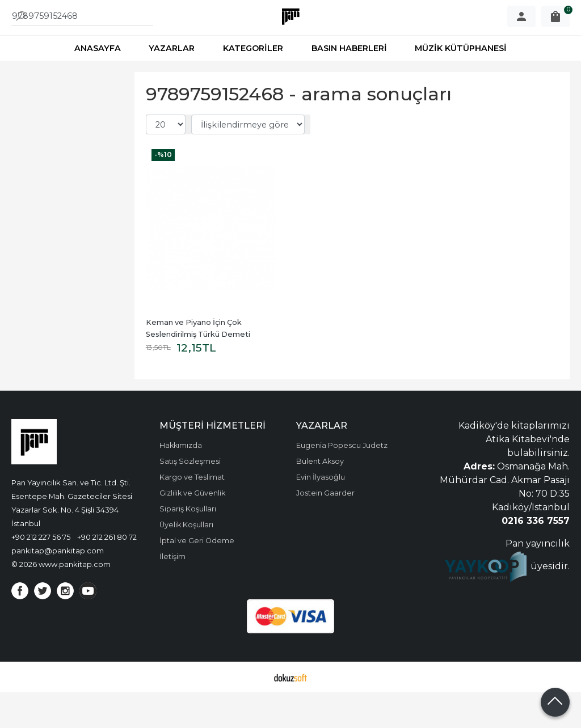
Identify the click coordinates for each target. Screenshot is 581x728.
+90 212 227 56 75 (41, 573)
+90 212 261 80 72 (107, 573)
